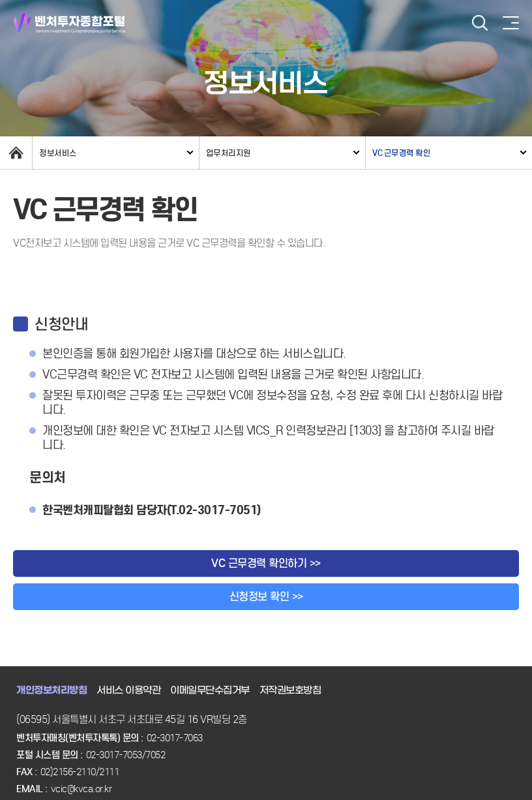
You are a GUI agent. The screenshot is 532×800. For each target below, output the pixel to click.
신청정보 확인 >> (266, 597)
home (16, 153)
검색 (480, 23)
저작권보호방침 (290, 690)
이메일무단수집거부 (210, 690)
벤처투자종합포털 (69, 23)
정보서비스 (58, 153)
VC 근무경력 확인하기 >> (266, 563)
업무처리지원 (229, 153)
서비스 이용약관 (128, 690)
